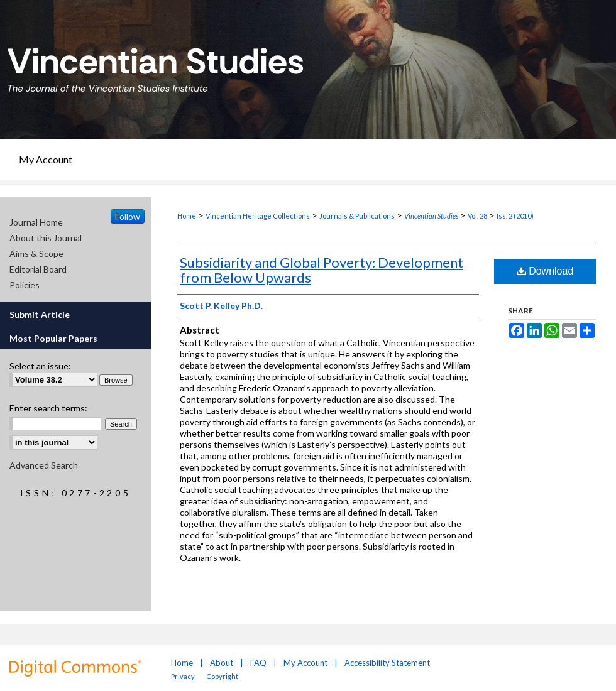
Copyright (222, 676)
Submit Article (40, 314)
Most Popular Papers (53, 338)
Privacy (184, 676)
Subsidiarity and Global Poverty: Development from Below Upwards (322, 270)
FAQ (258, 663)
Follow (128, 216)
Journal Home (36, 222)
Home (187, 216)
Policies (25, 285)
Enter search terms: (48, 408)
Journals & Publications (357, 216)
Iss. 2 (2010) (515, 216)
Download (545, 271)
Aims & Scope (36, 253)
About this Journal (46, 238)
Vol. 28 (477, 216)
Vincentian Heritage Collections (258, 216)
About (222, 663)
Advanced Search (44, 465)
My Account (305, 663)
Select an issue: (40, 366)
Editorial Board (38, 269)
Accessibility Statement (387, 663)
